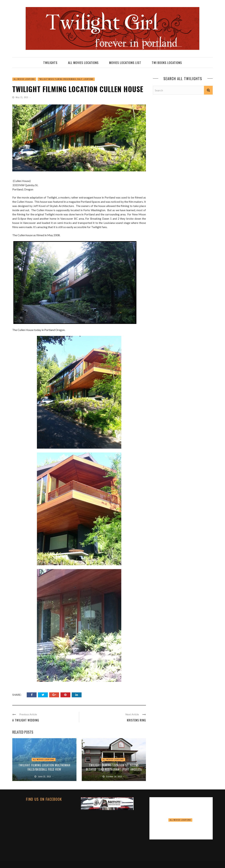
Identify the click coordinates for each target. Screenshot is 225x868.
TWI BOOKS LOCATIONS (167, 63)
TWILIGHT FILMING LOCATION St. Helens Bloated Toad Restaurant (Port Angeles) (114, 767)
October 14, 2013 (114, 777)
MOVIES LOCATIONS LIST (125, 63)
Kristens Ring (136, 720)
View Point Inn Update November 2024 (181, 827)
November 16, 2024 (181, 834)
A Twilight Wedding (26, 720)
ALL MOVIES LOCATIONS (83, 63)
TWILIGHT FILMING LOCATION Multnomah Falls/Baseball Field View (44, 767)
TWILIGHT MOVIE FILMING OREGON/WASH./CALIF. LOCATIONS (66, 79)
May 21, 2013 (22, 97)
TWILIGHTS (50, 63)
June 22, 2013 (45, 777)
